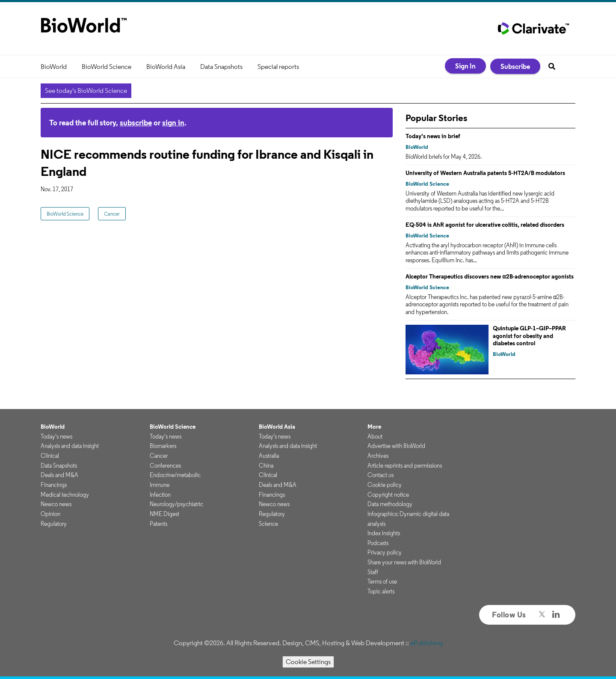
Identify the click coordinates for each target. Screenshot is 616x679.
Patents (158, 524)
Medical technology (65, 495)
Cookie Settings (308, 662)
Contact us (381, 475)
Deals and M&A (59, 475)
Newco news (56, 504)
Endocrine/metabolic (175, 475)
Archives (378, 456)
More (374, 427)
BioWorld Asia (166, 67)
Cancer (112, 214)
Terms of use (382, 581)
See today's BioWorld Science (86, 90)
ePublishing (426, 643)
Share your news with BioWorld (404, 562)
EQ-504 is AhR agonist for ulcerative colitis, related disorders (485, 225)
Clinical (50, 456)
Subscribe (515, 66)
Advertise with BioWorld (396, 446)
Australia (269, 456)
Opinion (50, 514)
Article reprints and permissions (405, 466)
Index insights (384, 533)
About (375, 436)
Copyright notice (388, 495)
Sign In (465, 66)
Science (268, 524)
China (266, 466)
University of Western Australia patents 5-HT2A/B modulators (485, 173)
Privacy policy (385, 552)
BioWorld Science (107, 67)
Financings (54, 485)
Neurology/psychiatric (176, 504)
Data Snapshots (221, 67)
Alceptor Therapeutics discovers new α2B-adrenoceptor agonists (490, 276)
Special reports (278, 67)
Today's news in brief (433, 136)
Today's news (56, 436)
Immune (160, 485)
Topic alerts (381, 591)
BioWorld (54, 67)
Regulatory (54, 524)
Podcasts (378, 543)
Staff (373, 572)
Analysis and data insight (70, 446)
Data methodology (390, 504)
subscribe (136, 123)
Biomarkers (163, 446)
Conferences (165, 466)
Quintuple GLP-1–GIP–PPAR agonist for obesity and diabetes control (529, 336)
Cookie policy (385, 485)
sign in (173, 123)
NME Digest (164, 514)
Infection (160, 495)
